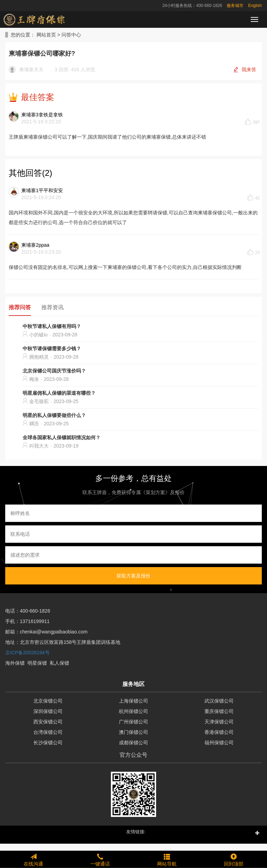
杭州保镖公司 (133, 711)
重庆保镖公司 (219, 711)
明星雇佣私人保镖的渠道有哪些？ (59, 393)
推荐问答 (20, 307)
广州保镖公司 (133, 722)
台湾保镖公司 (48, 732)
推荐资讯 (52, 307)
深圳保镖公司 (48, 711)
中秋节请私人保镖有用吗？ (52, 326)
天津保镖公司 (219, 722)
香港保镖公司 (219, 732)
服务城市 (235, 6)
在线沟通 (33, 859)
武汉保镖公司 (219, 701)
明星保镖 (37, 663)
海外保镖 (15, 663)
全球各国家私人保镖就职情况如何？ (62, 437)
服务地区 (133, 684)
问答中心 (71, 35)
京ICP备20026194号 (27, 653)
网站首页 (46, 35)
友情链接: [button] (136, 832)
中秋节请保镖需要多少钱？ (52, 349)
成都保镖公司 (133, 743)
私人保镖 (59, 663)
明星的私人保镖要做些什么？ (54, 415)
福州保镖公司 (219, 743)
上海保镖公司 (133, 701)
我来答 (249, 69)
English (255, 6)
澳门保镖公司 (133, 732)
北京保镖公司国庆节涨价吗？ (54, 371)
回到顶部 (234, 859)
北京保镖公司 (48, 701)
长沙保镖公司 (48, 743)
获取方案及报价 (133, 576)
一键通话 (100, 859)
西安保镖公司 (48, 722)
